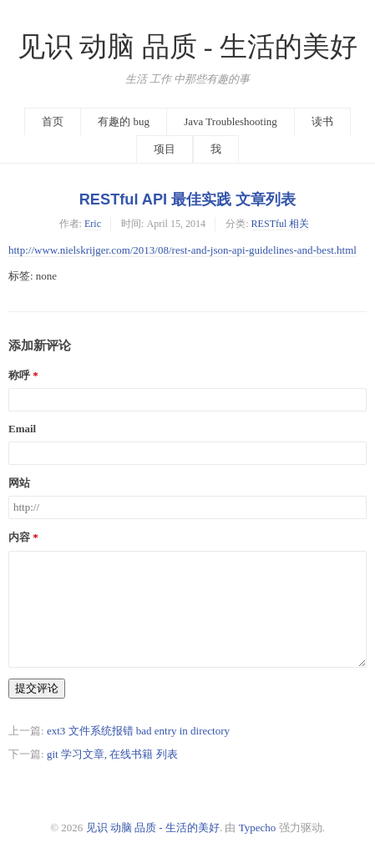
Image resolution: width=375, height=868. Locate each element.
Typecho (258, 828)
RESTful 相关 (281, 224)
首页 (53, 121)
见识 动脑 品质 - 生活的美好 (187, 47)
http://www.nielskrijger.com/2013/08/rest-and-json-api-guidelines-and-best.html (182, 250)
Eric (93, 224)
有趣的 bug (124, 121)
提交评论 (37, 688)
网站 (19, 483)
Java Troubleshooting (231, 121)
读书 (322, 121)
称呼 (19, 375)
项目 (165, 149)
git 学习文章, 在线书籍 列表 (112, 754)
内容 (19, 537)
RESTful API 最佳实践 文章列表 (188, 199)
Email (22, 429)
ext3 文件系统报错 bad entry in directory (138, 731)
